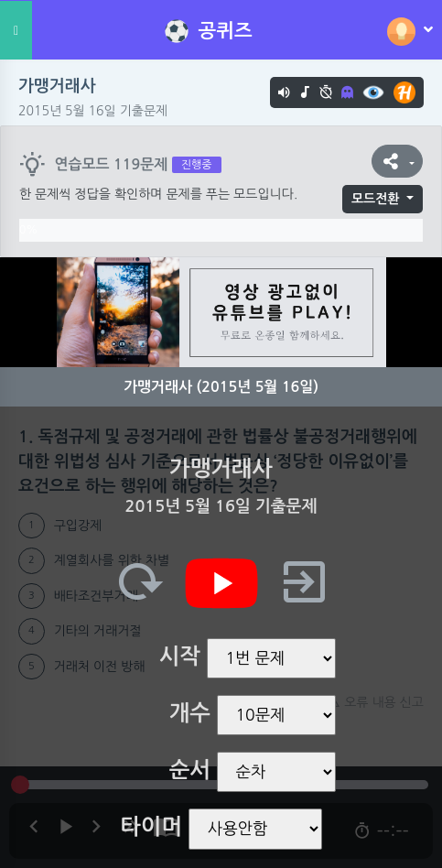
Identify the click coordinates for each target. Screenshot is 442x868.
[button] (397, 161)
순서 (190, 770)
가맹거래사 (57, 86)
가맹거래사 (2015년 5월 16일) (221, 387)
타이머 (151, 827)
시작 (180, 656)
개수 (190, 713)
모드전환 (376, 199)
